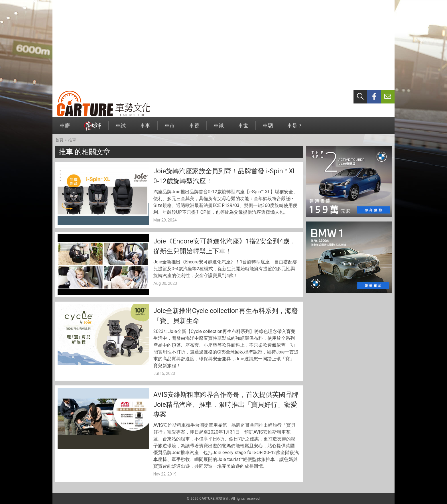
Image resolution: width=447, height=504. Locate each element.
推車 (72, 140)
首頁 (59, 140)
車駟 (268, 128)
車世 (243, 128)
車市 (170, 128)
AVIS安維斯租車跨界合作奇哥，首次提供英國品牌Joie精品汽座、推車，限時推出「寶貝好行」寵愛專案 (226, 405)
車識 (219, 128)
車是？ (295, 128)
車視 (194, 128)
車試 (121, 128)
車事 (145, 128)
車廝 (65, 128)
